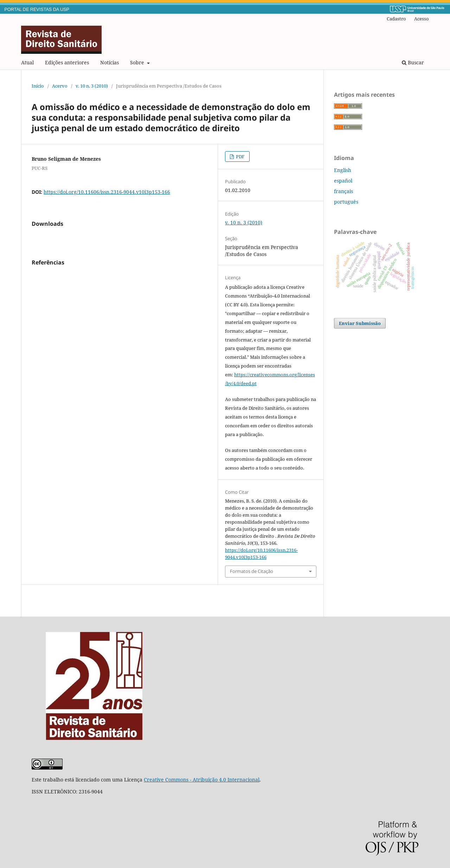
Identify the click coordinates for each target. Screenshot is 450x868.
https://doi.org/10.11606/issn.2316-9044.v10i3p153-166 (107, 192)
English (343, 170)
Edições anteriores (67, 62)
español (343, 181)
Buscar (413, 62)
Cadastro (396, 19)
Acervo (60, 86)
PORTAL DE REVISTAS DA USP (37, 9)
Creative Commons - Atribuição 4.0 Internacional (202, 780)
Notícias (110, 62)
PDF (240, 157)
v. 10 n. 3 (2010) (92, 86)
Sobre (138, 62)
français (343, 191)
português (346, 202)
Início (38, 86)
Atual (27, 62)
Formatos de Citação (252, 571)
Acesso (422, 19)
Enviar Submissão (360, 323)
